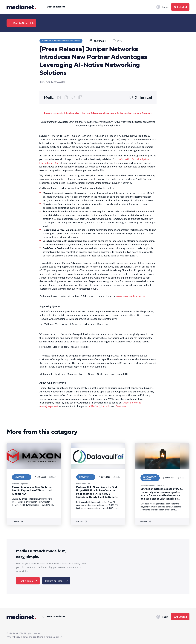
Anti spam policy (54, 637)
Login (162, 7)
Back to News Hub (21, 23)
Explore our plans (56, 581)
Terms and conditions (33, 637)
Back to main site (54, 7)
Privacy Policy (13, 637)
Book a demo (28, 581)
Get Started (180, 7)
